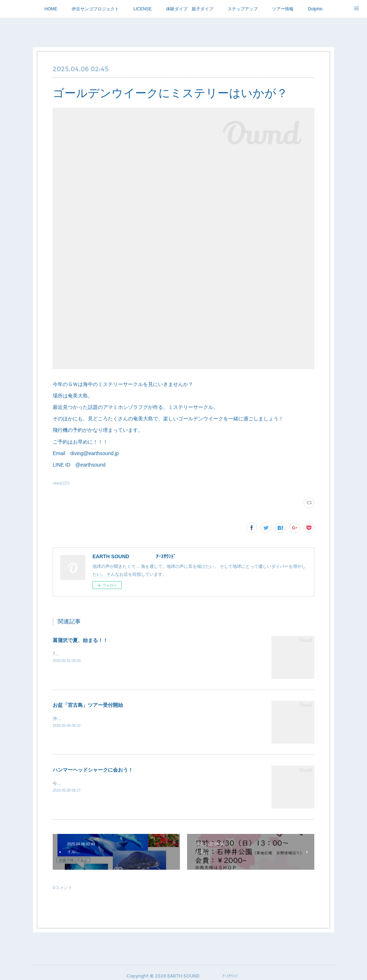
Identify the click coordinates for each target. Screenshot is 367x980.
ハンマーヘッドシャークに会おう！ (93, 770)
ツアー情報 (283, 9)
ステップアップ (243, 9)
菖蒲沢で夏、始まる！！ (80, 640)
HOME (51, 9)
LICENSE (142, 9)
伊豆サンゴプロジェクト (95, 9)
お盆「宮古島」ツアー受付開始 (88, 705)
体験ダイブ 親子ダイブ (190, 9)
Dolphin (315, 9)
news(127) (61, 483)
